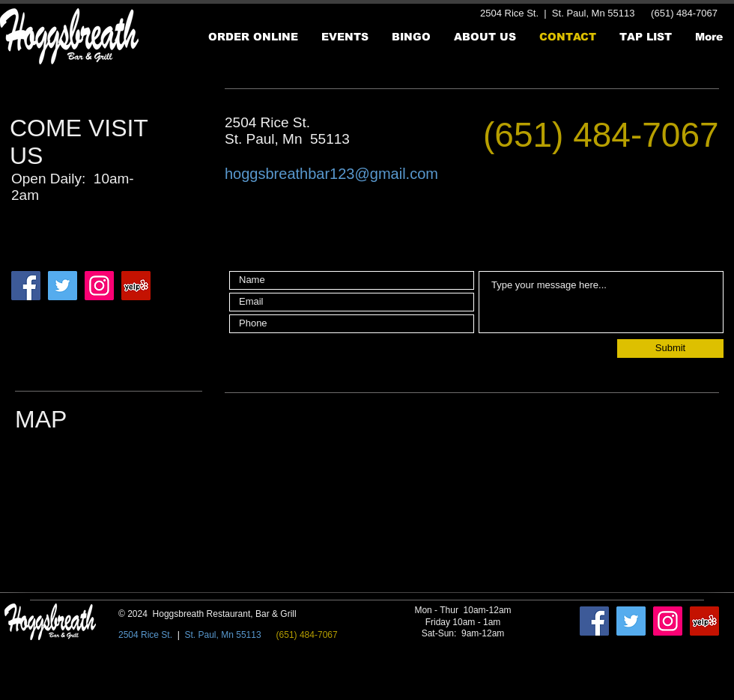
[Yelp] (136, 286)
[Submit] (670, 349)
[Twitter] (63, 286)
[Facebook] (26, 286)
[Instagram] (99, 286)
